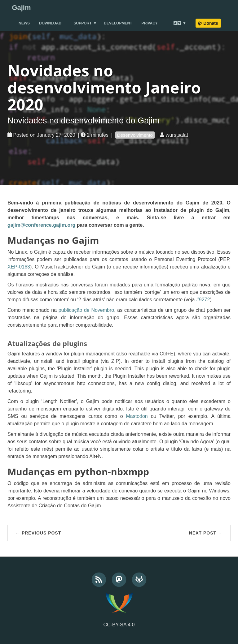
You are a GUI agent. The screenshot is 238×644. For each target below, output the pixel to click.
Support (83, 23)
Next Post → (206, 533)
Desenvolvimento (135, 135)
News (24, 23)
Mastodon (137, 416)
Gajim (21, 8)
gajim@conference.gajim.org (41, 225)
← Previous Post (38, 533)
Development (118, 23)
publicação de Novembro (86, 310)
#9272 (203, 300)
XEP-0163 (19, 267)
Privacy (149, 23)
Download (50, 23)
